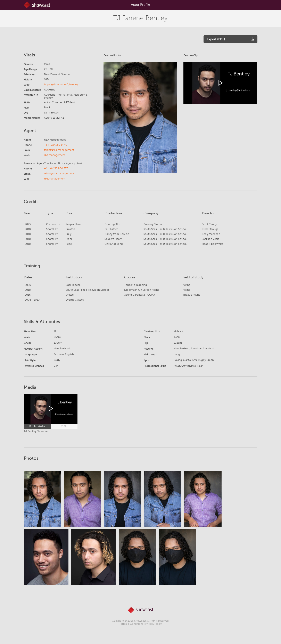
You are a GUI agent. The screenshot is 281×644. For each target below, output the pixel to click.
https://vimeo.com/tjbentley (61, 85)
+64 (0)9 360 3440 (56, 145)
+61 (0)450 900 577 (56, 168)
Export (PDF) (216, 39)
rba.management (55, 155)
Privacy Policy (154, 624)
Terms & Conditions (131, 624)
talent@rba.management (59, 150)
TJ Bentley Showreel (36, 431)
